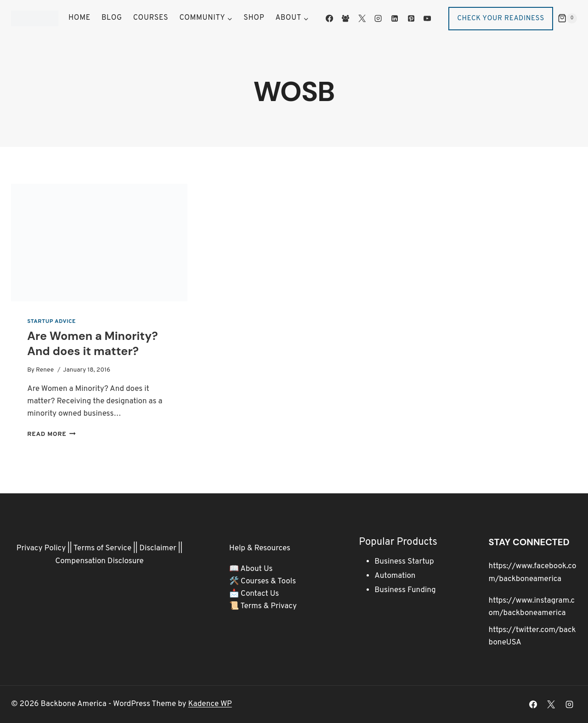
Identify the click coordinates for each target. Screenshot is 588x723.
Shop (254, 18)
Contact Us (260, 594)
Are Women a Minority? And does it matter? (93, 344)
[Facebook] (329, 18)
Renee (45, 370)
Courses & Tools (268, 582)
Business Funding (405, 590)
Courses (151, 18)
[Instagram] (378, 18)
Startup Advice (51, 322)
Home (79, 18)
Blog (112, 18)
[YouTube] (427, 18)
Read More (51, 434)
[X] (362, 18)
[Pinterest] (411, 18)
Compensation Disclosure (99, 561)
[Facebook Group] (345, 18)
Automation (395, 576)
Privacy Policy (41, 548)
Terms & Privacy (269, 606)
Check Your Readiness (501, 19)
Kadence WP (210, 704)
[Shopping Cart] (567, 18)
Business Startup (404, 562)
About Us (256, 569)
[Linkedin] (395, 18)
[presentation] (99, 243)
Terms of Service (102, 548)
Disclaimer (158, 548)
